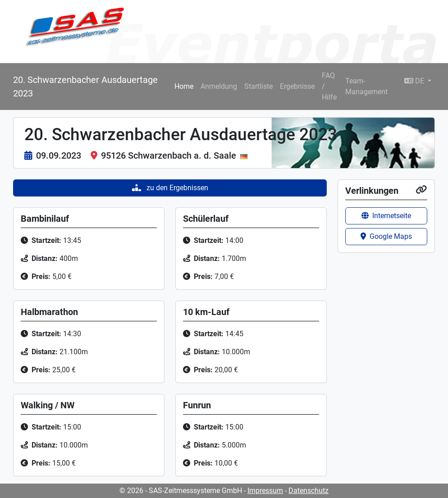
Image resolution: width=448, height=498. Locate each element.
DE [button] (415, 81)
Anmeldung (219, 86)
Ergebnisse (297, 86)
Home (184, 86)
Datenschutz (309, 491)
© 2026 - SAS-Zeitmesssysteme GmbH (181, 491)
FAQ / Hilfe (329, 86)
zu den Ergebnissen (170, 188)
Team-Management (366, 86)
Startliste (258, 86)
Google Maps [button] (386, 236)
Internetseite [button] (386, 216)
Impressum (265, 491)
